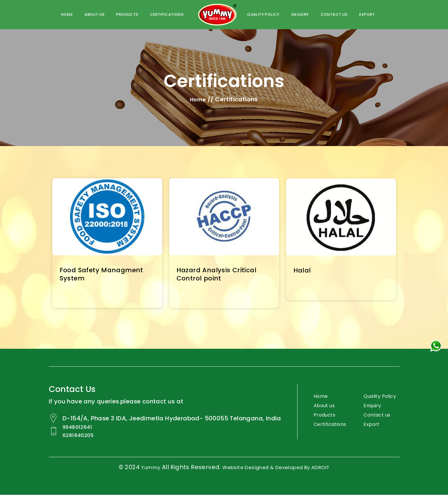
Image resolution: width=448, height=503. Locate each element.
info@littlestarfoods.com (223, 403)
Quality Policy (374, 403)
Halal (303, 272)
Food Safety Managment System (106, 275)
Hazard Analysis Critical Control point (220, 276)
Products (127, 14)
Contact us (334, 14)
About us (94, 14)
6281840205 (82, 444)
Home (67, 14)
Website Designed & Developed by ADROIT (278, 475)
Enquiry (300, 14)
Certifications (325, 429)
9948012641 (81, 436)
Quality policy (263, 14)
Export (367, 14)
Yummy (140, 475)
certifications (167, 14)
